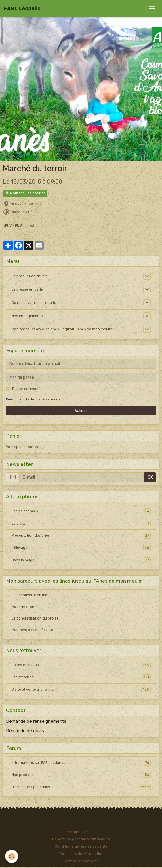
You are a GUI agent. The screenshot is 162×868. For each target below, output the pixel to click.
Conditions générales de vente (81, 846)
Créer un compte (18, 399)
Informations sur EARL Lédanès (81, 763)
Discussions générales (81, 787)
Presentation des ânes (81, 536)
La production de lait (29, 276)
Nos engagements (27, 316)
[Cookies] (12, 856)
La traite (81, 524)
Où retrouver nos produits (34, 303)
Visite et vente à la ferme (81, 690)
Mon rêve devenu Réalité (32, 630)
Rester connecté (26, 389)
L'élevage (81, 548)
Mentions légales (81, 832)
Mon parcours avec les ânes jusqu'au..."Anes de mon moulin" (63, 329)
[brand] (22, 8)
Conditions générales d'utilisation (81, 839)
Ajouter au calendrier (25, 193)
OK (150, 477)
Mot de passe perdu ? (46, 399)
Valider (81, 411)
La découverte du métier (32, 595)
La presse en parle (27, 289)
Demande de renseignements (36, 721)
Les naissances (81, 511)
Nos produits (81, 775)
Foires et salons (81, 665)
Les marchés (81, 677)
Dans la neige (81, 560)
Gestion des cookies (81, 861)
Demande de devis (25, 731)
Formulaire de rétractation (81, 854)
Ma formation (23, 607)
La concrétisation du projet (35, 618)
